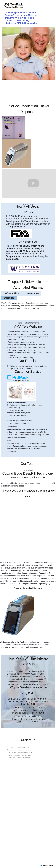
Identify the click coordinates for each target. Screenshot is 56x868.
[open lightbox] (14, 127)
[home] (27, 6)
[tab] (12, 294)
